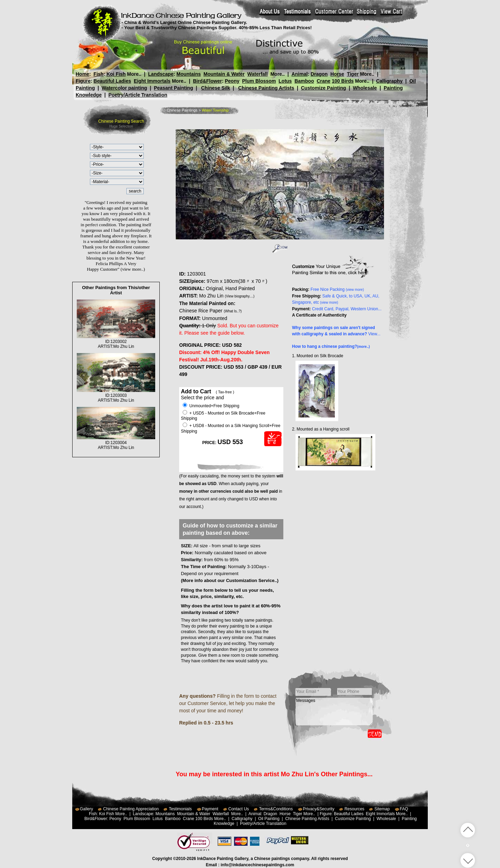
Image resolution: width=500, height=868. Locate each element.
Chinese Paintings (182, 110)
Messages (334, 712)
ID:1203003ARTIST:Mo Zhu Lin (116, 395)
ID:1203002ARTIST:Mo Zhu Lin (116, 342)
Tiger (352, 74)
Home (82, 74)
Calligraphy (389, 81)
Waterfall (257, 74)
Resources (354, 809)
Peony (232, 81)
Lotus (285, 81)
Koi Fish (116, 74)
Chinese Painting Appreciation (131, 809)
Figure (83, 81)
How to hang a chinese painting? (331, 346)
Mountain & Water (224, 74)
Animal (299, 74)
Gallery (86, 809)
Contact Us (239, 809)
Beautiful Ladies (112, 81)
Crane (324, 81)
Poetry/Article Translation (138, 95)
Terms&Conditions (276, 809)
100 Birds (343, 81)
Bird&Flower (207, 81)
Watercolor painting (124, 88)
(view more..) (133, 269)
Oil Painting (269, 819)
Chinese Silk (215, 88)
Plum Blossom (259, 81)
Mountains (189, 74)
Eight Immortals (152, 81)
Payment (210, 809)
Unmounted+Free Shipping (211, 406)
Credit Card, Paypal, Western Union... (347, 309)
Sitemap (382, 809)
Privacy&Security (319, 809)
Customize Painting (324, 88)
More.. (134, 74)
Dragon (319, 74)
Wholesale (365, 88)
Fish (98, 74)
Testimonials (180, 809)
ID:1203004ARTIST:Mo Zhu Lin (116, 443)
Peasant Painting (173, 88)
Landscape (161, 74)
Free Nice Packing (337, 289)
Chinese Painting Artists (266, 88)
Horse (337, 74)
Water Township (215, 110)
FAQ (404, 809)
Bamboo (304, 81)
